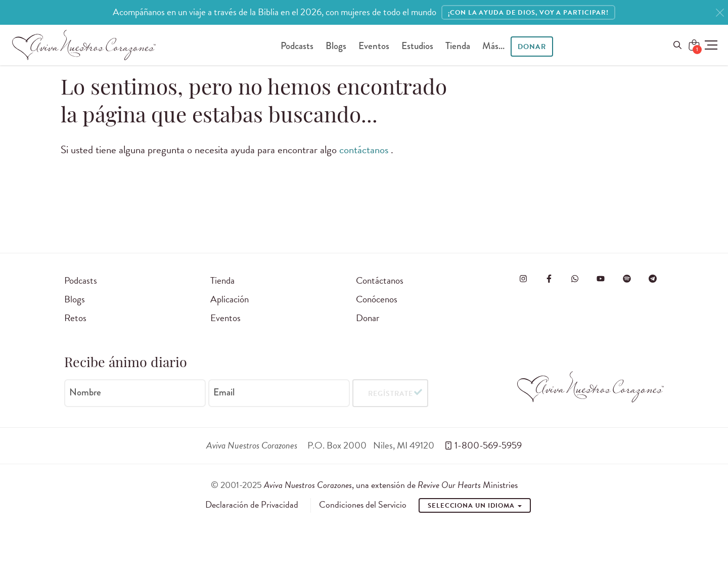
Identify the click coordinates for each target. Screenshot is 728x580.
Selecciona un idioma (475, 506)
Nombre (85, 392)
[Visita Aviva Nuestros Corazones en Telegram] (653, 279)
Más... (493, 46)
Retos (75, 318)
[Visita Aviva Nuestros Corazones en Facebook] (549, 279)
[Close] (720, 13)
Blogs (336, 46)
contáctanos (365, 150)
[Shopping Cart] (694, 45)
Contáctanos (380, 280)
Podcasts (297, 46)
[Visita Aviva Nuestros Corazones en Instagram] (523, 279)
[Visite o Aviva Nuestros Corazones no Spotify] (627, 279)
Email (224, 392)
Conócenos (377, 299)
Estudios (417, 46)
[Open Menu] (677, 45)
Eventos (374, 46)
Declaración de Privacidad (252, 505)
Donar (532, 47)
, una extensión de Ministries (391, 485)
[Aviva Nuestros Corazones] (84, 45)
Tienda (458, 46)
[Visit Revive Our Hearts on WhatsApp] (575, 279)
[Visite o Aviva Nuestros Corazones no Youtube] (601, 279)
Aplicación (230, 299)
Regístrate (391, 393)
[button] (711, 45)
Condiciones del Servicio (363, 505)
